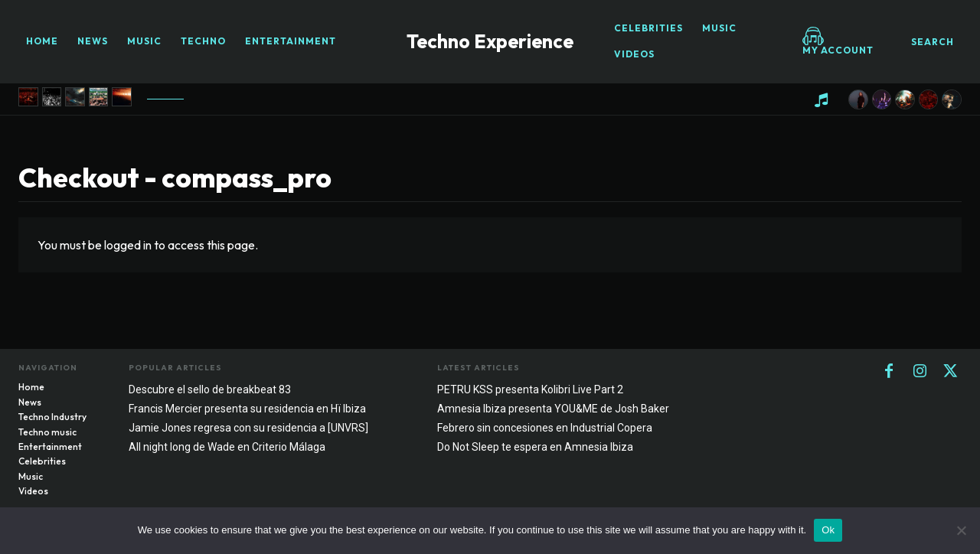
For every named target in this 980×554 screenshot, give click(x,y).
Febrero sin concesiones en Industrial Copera (545, 428)
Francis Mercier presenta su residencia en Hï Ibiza (247, 409)
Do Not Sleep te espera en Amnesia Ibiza (535, 447)
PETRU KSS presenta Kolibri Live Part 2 (530, 389)
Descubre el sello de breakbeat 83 (210, 389)
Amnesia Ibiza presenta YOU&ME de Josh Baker (553, 409)
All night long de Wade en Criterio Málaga (227, 447)
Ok (828, 530)
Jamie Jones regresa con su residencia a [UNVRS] (248, 428)
